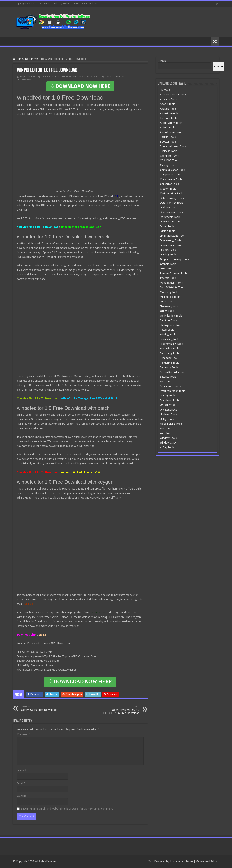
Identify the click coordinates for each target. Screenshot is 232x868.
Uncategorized (169, 410)
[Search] (218, 66)
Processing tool (169, 339)
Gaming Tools (168, 254)
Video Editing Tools (171, 424)
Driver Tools (167, 226)
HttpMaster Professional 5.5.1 (81, 227)
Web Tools (166, 433)
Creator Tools (168, 189)
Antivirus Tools (168, 118)
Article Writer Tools (171, 123)
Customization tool (171, 193)
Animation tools (169, 113)
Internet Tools (168, 278)
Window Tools (168, 438)
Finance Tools (168, 250)
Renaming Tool (169, 358)
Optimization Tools (171, 316)
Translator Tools (170, 400)
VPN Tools (166, 428)
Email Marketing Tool (172, 236)
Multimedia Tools (170, 297)
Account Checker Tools (173, 95)
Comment (24, 734)
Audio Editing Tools (171, 132)
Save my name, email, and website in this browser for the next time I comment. (67, 809)
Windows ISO (168, 443)
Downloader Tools (171, 222)
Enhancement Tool (171, 245)
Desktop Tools (168, 207)
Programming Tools (172, 344)
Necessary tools (169, 306)
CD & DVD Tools (169, 160)
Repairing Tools (169, 367)
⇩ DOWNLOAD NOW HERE (80, 86)
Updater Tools (168, 414)
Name (21, 771)
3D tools (165, 90)
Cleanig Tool (167, 165)
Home (18, 59)
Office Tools (92, 77)
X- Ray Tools (167, 447)
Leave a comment (115, 77)
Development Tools (171, 212)
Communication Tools (173, 170)
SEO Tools (166, 381)
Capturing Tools (169, 156)
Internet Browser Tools (173, 273)
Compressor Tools (171, 175)
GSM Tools (166, 269)
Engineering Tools (170, 240)
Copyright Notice (24, 4)
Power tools (167, 330)
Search (162, 61)
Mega (42, 635)
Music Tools (167, 301)
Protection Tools (170, 349)
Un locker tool (168, 405)
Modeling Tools (169, 292)
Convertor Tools (169, 184)
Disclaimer (44, 4)
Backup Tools (168, 137)
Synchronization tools (172, 391)
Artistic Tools (167, 127)
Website (22, 796)
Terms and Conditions (86, 4)
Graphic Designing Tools (174, 259)
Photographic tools (171, 325)
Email (21, 783)
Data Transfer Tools (172, 203)
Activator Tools (169, 99)
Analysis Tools (168, 109)
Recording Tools (170, 353)
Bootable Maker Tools (173, 146)
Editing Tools (167, 231)
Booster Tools (168, 142)
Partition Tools (168, 320)
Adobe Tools (167, 104)
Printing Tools (168, 334)
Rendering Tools (170, 363)
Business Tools (169, 151)
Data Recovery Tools (172, 198)
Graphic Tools (168, 264)
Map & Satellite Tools (172, 287)
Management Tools (171, 283)
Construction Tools (171, 179)
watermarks (98, 613)
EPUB (116, 196)
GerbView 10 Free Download (42, 708)
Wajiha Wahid (27, 77)
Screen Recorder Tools (173, 372)
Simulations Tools (170, 386)
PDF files (28, 604)
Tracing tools (168, 396)
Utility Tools (167, 419)
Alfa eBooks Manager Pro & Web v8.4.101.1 (89, 398)
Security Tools (168, 377)
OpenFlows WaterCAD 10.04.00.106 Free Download (119, 710)
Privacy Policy (62, 4)
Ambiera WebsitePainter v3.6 (80, 472)
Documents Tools (35, 59)
